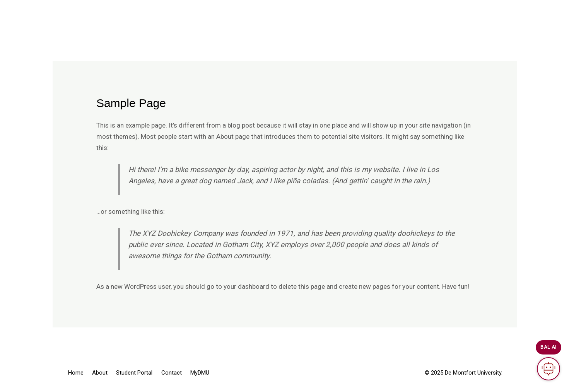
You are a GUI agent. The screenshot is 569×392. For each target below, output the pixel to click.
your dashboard (246, 286)
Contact (325, 15)
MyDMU (361, 15)
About (237, 15)
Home (206, 15)
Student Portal (279, 15)
